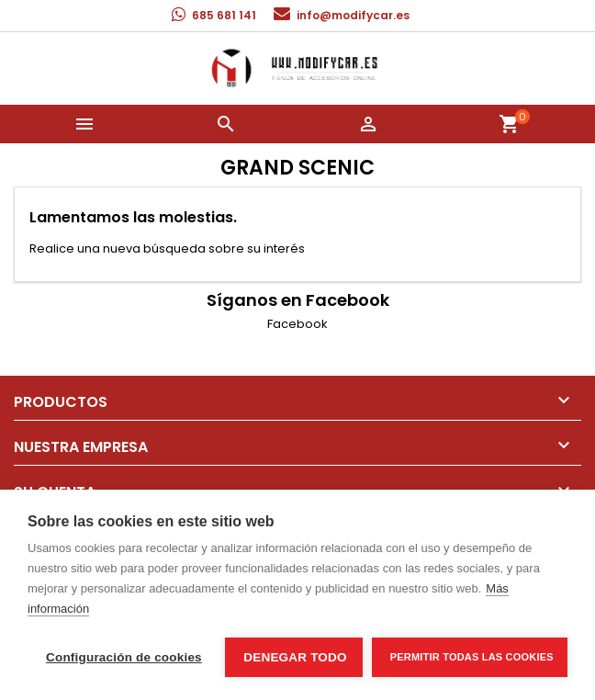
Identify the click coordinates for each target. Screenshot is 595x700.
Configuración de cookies (124, 657)
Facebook (297, 324)
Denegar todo (295, 657)
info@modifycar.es (353, 15)
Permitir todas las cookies (472, 657)
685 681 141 (224, 15)
